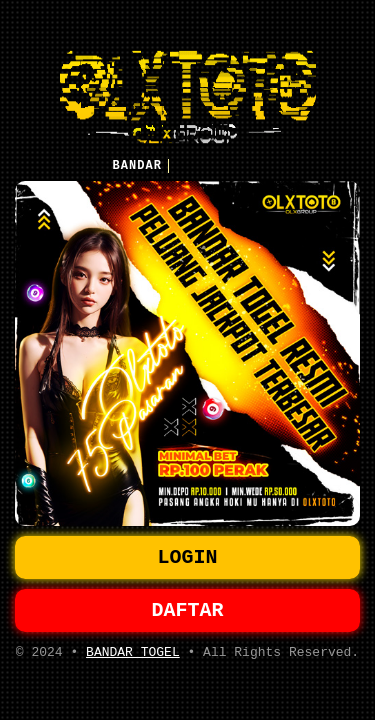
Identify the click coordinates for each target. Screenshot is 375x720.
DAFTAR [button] (188, 612)
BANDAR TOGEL (133, 658)
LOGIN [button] (188, 555)
